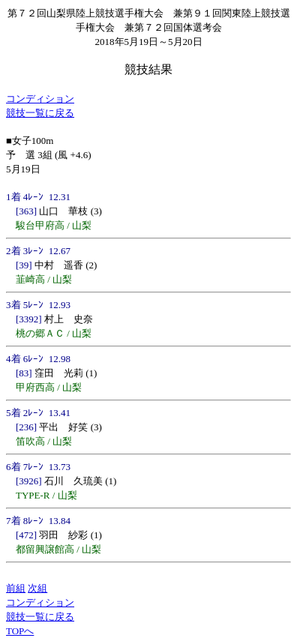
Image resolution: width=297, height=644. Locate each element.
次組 (37, 588)
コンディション (40, 99)
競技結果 (148, 69)
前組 (16, 588)
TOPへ (20, 631)
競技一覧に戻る (40, 113)
